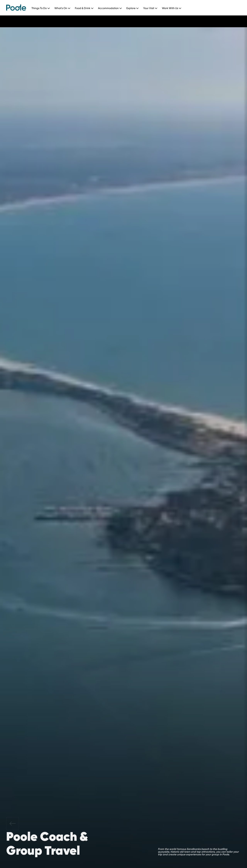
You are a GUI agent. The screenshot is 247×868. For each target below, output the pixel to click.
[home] (16, 8)
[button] (42, 7)
